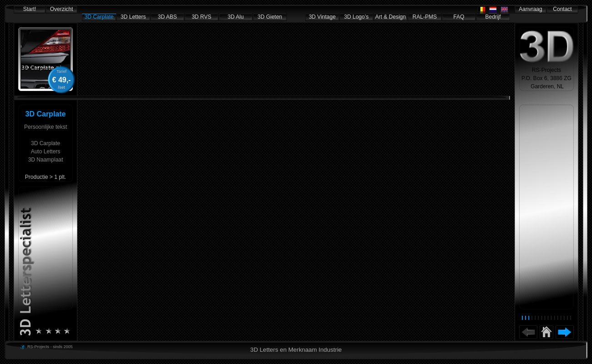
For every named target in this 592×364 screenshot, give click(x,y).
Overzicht (62, 9)
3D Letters (133, 17)
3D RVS (202, 17)
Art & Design (390, 17)
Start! (30, 9)
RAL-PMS (425, 17)
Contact (562, 9)
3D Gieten (270, 17)
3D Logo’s (357, 17)
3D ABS (167, 17)
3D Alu (236, 17)
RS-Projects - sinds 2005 (50, 347)
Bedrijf (493, 17)
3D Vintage (322, 17)
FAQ (459, 17)
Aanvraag (530, 9)
